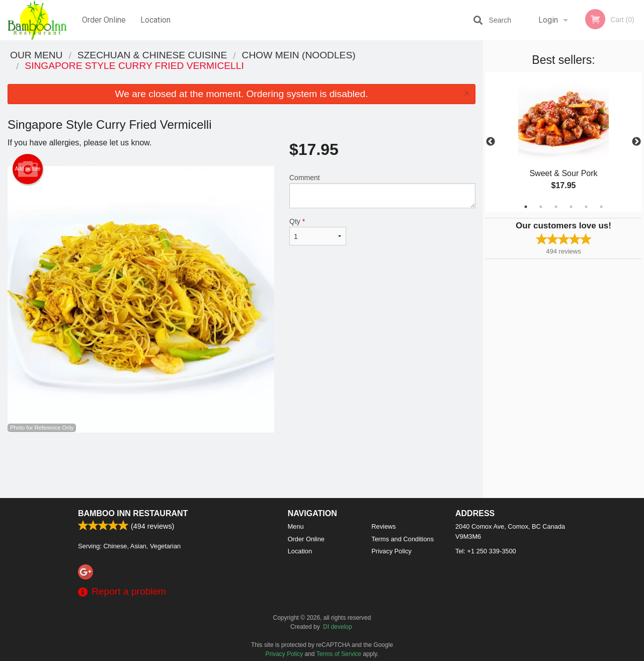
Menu (296, 526)
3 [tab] (556, 207)
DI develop (337, 627)
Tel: (486, 551)
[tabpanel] (563, 142)
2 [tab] (541, 207)
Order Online (104, 20)
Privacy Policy (391, 551)
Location (155, 20)
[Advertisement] (242, 465)
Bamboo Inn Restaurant (133, 513)
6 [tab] (601, 207)
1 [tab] (526, 207)
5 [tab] (586, 207)
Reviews (383, 526)
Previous (491, 142)
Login (548, 20)
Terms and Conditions (403, 539)
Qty (318, 231)
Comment (382, 191)
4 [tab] (571, 207)
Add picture (28, 169)
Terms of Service (339, 654)
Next (636, 142)
